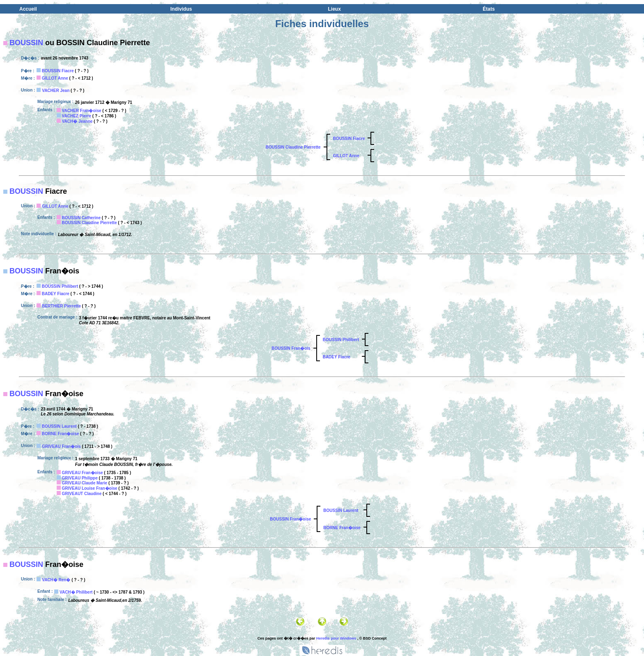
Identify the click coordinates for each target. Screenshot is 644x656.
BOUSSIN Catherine (81, 218)
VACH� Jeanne (77, 121)
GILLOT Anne (55, 78)
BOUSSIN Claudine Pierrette (293, 147)
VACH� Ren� (56, 580)
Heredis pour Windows (336, 638)
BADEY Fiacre (56, 294)
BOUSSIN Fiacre (58, 71)
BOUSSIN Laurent (59, 426)
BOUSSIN (26, 43)
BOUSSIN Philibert (60, 286)
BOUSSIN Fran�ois (291, 348)
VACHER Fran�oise (82, 111)
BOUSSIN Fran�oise (290, 519)
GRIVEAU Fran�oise (83, 473)
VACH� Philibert (76, 592)
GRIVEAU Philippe (80, 478)
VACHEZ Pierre (77, 116)
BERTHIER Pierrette (61, 306)
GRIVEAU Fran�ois (61, 446)
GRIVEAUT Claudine (82, 494)
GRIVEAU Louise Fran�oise (90, 488)
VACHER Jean (56, 91)
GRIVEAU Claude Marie (85, 483)
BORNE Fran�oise (61, 434)
